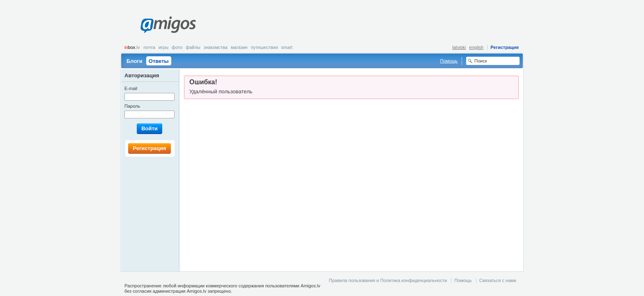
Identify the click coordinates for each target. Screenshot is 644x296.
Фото (177, 47)
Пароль (132, 106)
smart (287, 47)
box (132, 47)
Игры (163, 47)
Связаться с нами (498, 280)
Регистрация (505, 47)
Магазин (239, 47)
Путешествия (264, 47)
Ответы (159, 61)
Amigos (168, 25)
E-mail (131, 88)
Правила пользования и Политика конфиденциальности (388, 280)
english (476, 47)
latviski (459, 47)
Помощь (449, 61)
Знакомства (216, 47)
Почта (149, 47)
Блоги (135, 61)
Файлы (193, 47)
